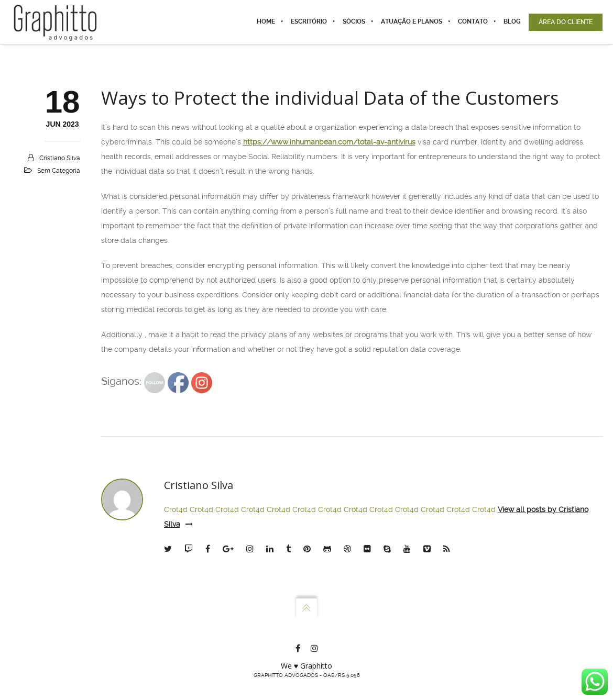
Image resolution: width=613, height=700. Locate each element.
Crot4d (176, 509)
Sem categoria (59, 171)
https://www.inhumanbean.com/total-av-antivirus (329, 142)
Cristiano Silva (60, 158)
